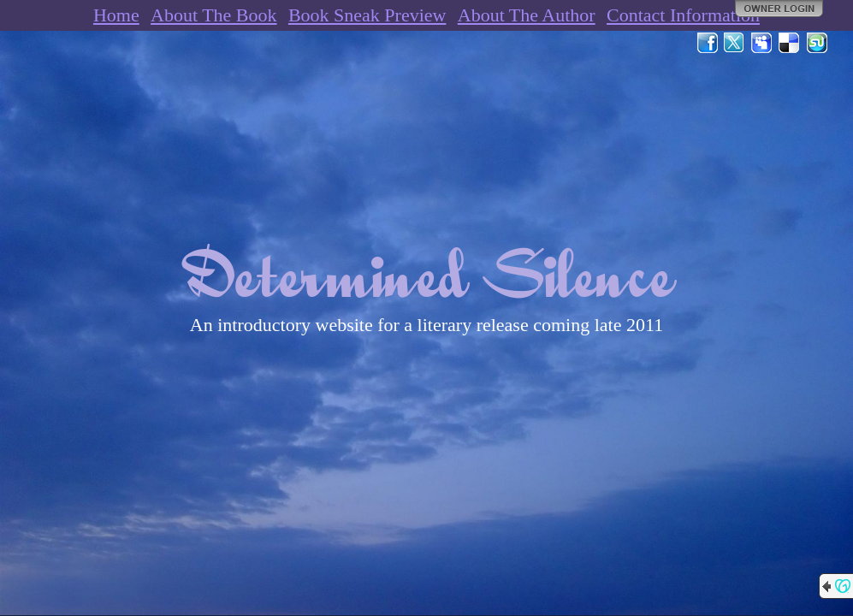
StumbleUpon (817, 43)
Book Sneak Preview (367, 15)
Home (116, 15)
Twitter (735, 43)
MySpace (762, 43)
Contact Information (683, 15)
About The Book (213, 15)
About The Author (527, 15)
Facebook (708, 43)
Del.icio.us (790, 43)
